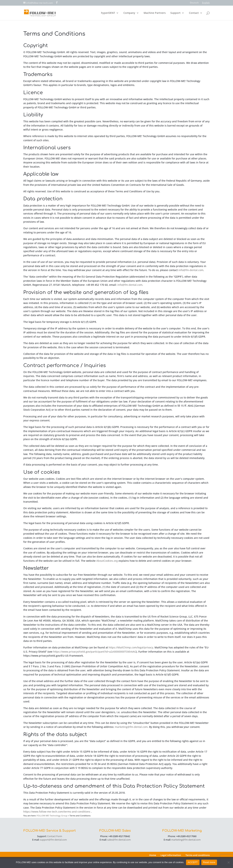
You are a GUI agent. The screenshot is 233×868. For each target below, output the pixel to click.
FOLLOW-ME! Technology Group (52, 816)
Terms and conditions (198, 855)
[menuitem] (194, 4)
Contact (194, 13)
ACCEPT (193, 862)
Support (175, 13)
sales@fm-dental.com (119, 840)
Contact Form (55, 836)
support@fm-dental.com (53, 840)
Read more (209, 862)
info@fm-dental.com (191, 270)
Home (153, 855)
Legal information (171, 855)
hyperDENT (108, 13)
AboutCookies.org (107, 561)
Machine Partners (155, 13)
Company (129, 13)
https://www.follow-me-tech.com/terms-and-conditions (57, 812)
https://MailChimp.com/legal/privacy (131, 647)
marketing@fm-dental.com (131, 727)
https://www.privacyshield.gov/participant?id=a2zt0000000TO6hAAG (95, 652)
